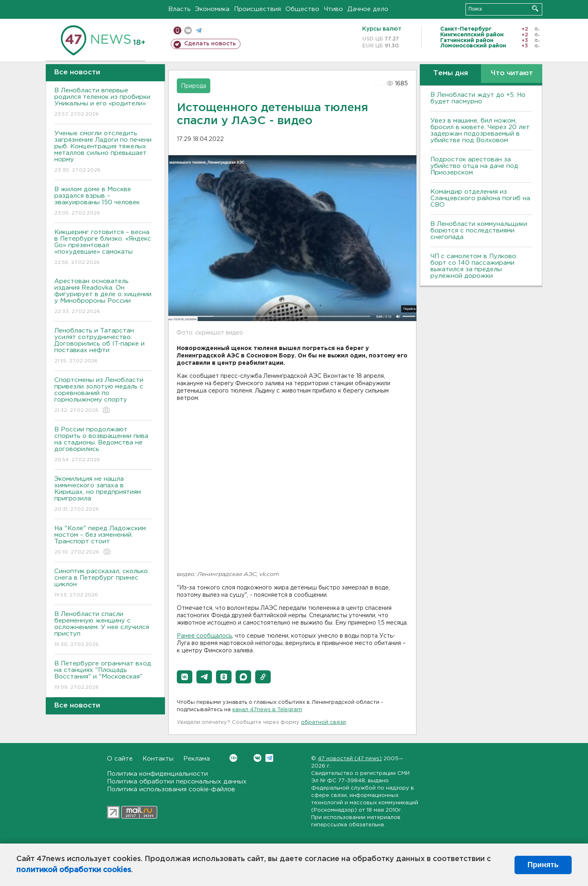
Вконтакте (233, 758)
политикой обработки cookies (74, 870)
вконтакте (188, 30)
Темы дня (451, 73)
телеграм (199, 30)
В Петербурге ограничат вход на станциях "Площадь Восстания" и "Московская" (103, 676)
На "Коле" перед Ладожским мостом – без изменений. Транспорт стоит (103, 541)
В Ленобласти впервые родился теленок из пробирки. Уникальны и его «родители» (103, 103)
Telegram (269, 758)
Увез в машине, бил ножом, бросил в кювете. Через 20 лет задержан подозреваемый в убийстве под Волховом (480, 131)
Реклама (197, 759)
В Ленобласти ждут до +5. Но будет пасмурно (478, 98)
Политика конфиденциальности (157, 774)
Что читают (512, 73)
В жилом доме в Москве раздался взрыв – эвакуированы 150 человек (103, 202)
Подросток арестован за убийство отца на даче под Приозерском (474, 166)
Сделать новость (210, 44)
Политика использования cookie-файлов (171, 789)
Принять (543, 865)
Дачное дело (368, 9)
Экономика (212, 9)
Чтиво (333, 9)
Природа (194, 86)
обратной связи (323, 722)
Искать (535, 8)
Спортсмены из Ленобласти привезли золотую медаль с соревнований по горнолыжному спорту (103, 396)
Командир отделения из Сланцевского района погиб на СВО (480, 198)
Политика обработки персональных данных (177, 782)
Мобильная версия (177, 30)
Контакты (158, 759)
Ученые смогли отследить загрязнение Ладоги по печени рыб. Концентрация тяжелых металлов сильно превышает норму (103, 152)
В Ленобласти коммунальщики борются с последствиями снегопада (479, 231)
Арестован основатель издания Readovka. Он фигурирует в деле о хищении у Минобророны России (103, 297)
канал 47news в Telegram (267, 710)
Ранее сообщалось (204, 636)
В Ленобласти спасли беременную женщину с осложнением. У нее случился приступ (103, 630)
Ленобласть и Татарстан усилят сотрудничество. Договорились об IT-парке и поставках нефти (103, 346)
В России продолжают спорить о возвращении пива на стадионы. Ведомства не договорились (103, 445)
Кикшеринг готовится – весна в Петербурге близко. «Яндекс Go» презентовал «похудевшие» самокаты (103, 248)
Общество (302, 9)
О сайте (120, 759)
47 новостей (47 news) (350, 759)
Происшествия (257, 9)
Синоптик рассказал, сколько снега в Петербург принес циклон (103, 584)
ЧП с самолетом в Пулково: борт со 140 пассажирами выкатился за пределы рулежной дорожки (474, 266)
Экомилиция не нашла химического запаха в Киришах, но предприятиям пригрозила (103, 494)
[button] (185, 677)
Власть (179, 9)
